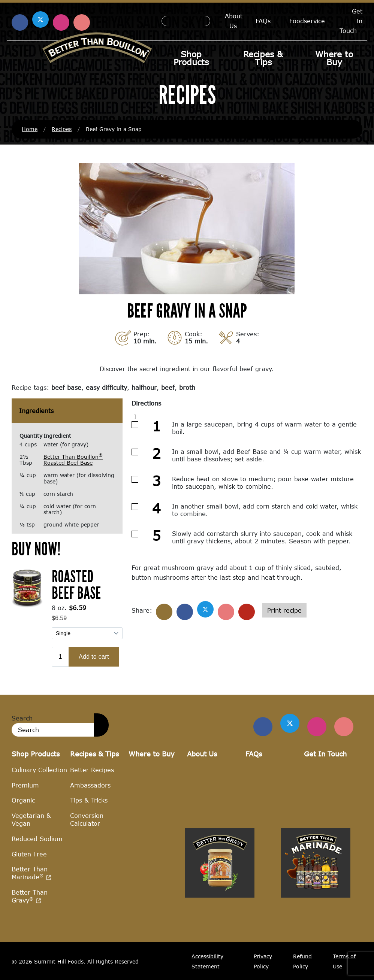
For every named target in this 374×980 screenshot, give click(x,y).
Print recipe (284, 610)
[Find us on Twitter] (291, 723)
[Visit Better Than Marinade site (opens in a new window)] (316, 937)
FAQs (263, 21)
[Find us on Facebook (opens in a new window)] (20, 22)
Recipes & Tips (263, 58)
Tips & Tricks (89, 800)
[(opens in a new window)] (27, 587)
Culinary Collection (39, 770)
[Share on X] (205, 609)
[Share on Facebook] (185, 612)
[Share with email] (247, 612)
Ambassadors (90, 785)
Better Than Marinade (31, 873)
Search (22, 718)
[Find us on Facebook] (264, 726)
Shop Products (191, 58)
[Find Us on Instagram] (317, 726)
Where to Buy (334, 58)
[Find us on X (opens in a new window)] (40, 19)
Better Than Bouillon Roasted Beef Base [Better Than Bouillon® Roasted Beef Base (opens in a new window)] (73, 460)
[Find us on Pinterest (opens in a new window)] (82, 22)
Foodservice (307, 21)
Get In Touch (325, 754)
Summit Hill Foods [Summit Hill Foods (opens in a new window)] (59, 961)
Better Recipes (92, 770)
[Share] (164, 612)
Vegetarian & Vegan (31, 819)
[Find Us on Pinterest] (344, 726)
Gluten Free (29, 854)
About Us (234, 21)
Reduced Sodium (37, 839)
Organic (23, 800)
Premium (25, 785)
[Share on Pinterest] (226, 612)
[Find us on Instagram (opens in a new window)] (61, 22)
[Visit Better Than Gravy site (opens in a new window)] (220, 937)
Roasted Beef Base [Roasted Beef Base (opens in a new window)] (76, 584)
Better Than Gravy (30, 896)
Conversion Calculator (87, 819)
